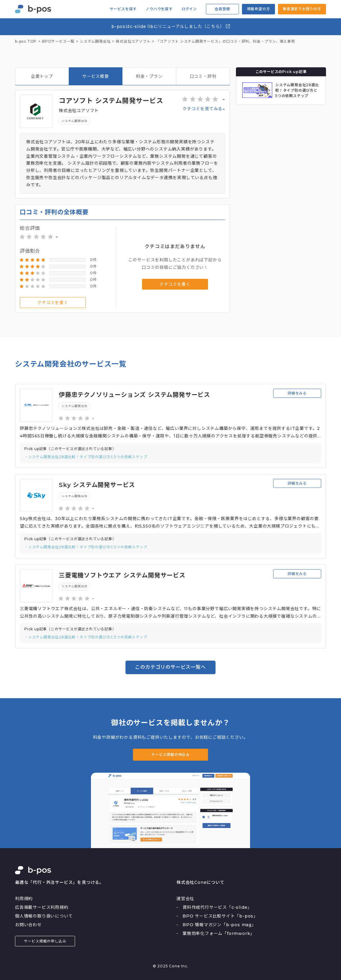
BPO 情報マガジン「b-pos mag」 (219, 925)
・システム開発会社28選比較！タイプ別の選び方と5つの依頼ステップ (86, 457)
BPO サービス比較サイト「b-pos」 (220, 916)
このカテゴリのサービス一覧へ (170, 667)
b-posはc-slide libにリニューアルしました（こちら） (171, 26)
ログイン (189, 9)
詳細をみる (297, 393)
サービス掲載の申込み (170, 755)
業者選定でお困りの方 (302, 9)
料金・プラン (149, 76)
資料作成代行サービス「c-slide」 (217, 907)
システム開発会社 (74, 121)
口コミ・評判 (203, 76)
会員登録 (222, 9)
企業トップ (42, 76)
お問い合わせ (28, 925)
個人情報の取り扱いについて (44, 916)
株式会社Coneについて (201, 882)
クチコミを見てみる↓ (204, 109)
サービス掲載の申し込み (45, 941)
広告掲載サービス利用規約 (42, 907)
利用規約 (24, 899)
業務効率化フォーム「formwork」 (219, 933)
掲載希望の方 (259, 9)
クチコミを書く (53, 303)
